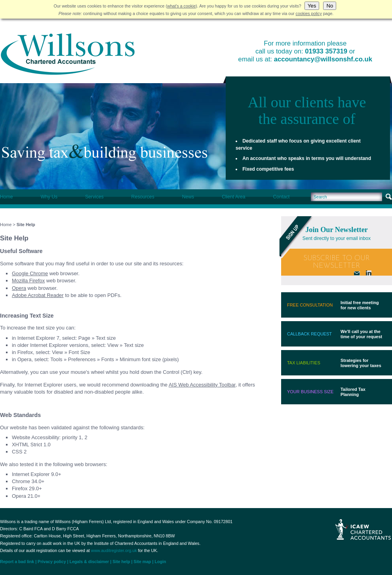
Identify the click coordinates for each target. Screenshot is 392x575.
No (330, 6)
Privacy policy (52, 562)
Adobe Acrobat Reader (38, 295)
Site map (142, 562)
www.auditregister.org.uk (114, 550)
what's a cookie (181, 6)
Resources (143, 197)
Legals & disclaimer (89, 562)
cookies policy (309, 13)
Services (94, 197)
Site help (121, 562)
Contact (282, 197)
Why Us (49, 197)
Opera (19, 288)
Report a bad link (17, 562)
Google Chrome (30, 273)
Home (6, 197)
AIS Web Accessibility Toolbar (202, 385)
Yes (312, 6)
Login (161, 562)
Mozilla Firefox (28, 281)
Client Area (233, 197)
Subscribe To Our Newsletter (337, 262)
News (188, 197)
